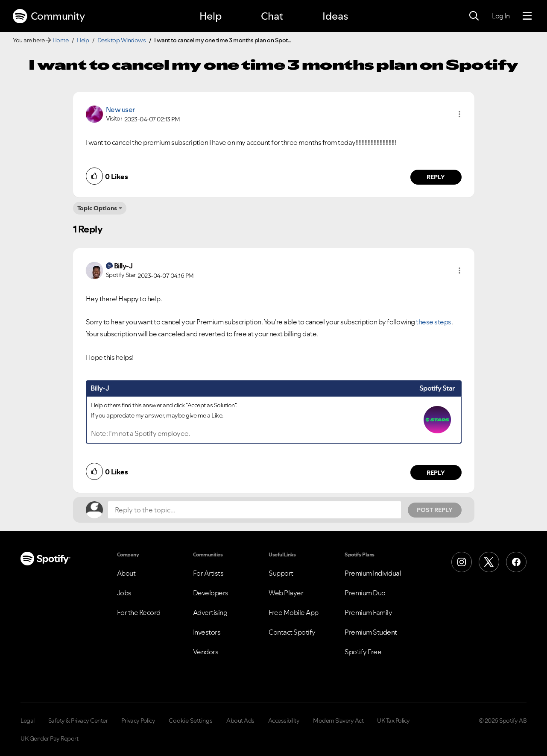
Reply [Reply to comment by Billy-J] (436, 473)
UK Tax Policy (393, 721)
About (126, 573)
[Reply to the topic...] (254, 510)
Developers (211, 593)
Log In (501, 16)
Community (49, 16)
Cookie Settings (191, 721)
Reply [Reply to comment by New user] (436, 177)
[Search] (474, 16)
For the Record (139, 612)
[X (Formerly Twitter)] (489, 562)
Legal (28, 721)
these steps (434, 322)
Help (211, 16)
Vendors (206, 652)
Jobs (124, 593)
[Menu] (527, 16)
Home (61, 40)
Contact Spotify (292, 632)
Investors (207, 632)
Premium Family (368, 612)
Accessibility (284, 721)
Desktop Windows (122, 40)
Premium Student (371, 632)
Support (281, 573)
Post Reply (435, 510)
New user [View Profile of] (120, 109)
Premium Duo (365, 593)
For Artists (208, 573)
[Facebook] (516, 562)
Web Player (286, 593)
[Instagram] (462, 562)
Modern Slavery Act (338, 721)
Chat (272, 16)
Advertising (210, 612)
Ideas (335, 16)
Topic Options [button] (97, 208)
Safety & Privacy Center (78, 721)
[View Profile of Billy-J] (123, 266)
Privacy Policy (138, 721)
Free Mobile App (294, 612)
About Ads (240, 721)
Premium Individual (373, 573)
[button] (459, 114)
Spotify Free (363, 652)
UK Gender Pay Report (49, 738)
